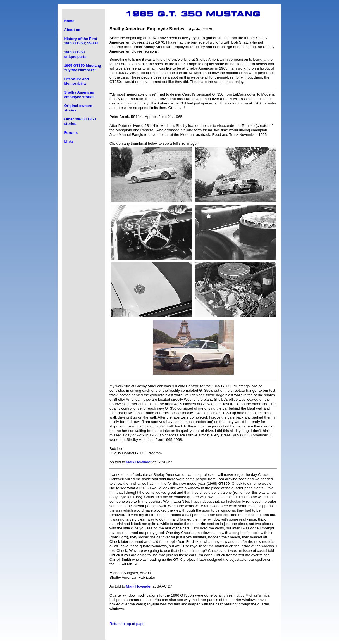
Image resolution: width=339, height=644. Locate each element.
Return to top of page (127, 624)
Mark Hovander (139, 462)
